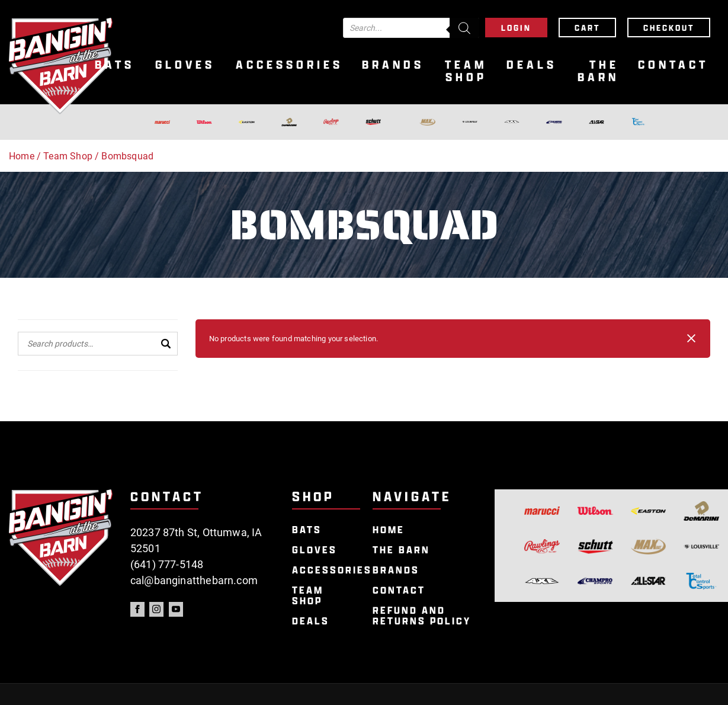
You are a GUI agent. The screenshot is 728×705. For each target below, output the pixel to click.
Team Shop (466, 71)
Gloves (185, 65)
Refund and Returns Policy (422, 616)
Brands (393, 65)
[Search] (464, 28)
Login (516, 28)
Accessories (289, 65)
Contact (673, 65)
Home (22, 156)
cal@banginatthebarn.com (194, 580)
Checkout (669, 28)
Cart (587, 28)
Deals (532, 65)
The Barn (598, 71)
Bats (115, 65)
